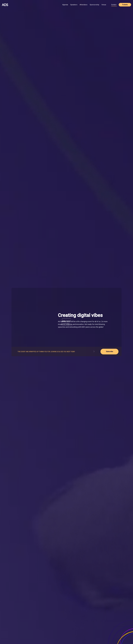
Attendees (84, 5)
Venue (104, 5)
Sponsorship (94, 5)
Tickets (125, 5)
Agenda (65, 5)
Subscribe (109, 352)
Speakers (74, 5)
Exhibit (114, 5)
